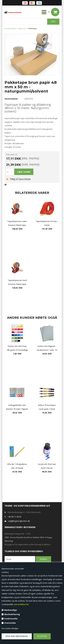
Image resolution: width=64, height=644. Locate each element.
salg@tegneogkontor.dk (19, 521)
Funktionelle (11, 619)
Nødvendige (11, 610)
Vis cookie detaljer (10, 628)
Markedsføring (12, 614)
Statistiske (10, 623)
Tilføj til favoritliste (18, 179)
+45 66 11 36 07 (14, 517)
